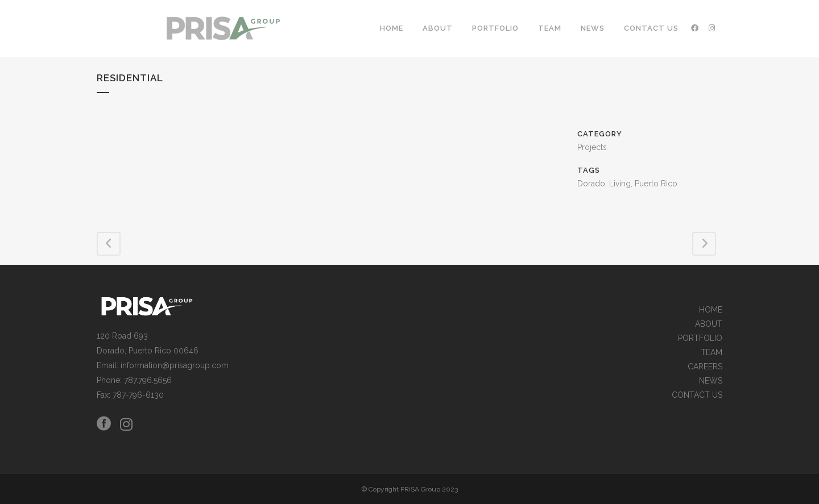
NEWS (711, 381)
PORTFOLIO (700, 338)
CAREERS (705, 367)
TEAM (712, 353)
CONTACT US (697, 395)
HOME (711, 310)
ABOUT (709, 324)
